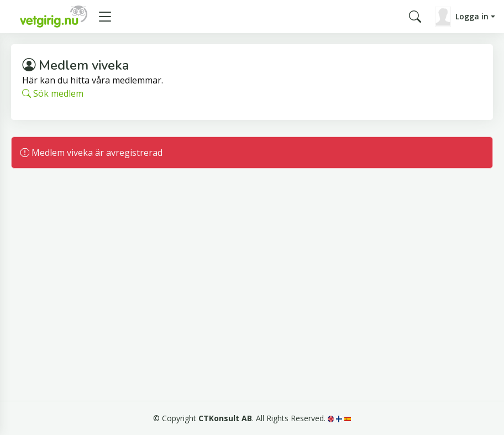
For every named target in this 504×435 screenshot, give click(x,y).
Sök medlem (53, 93)
